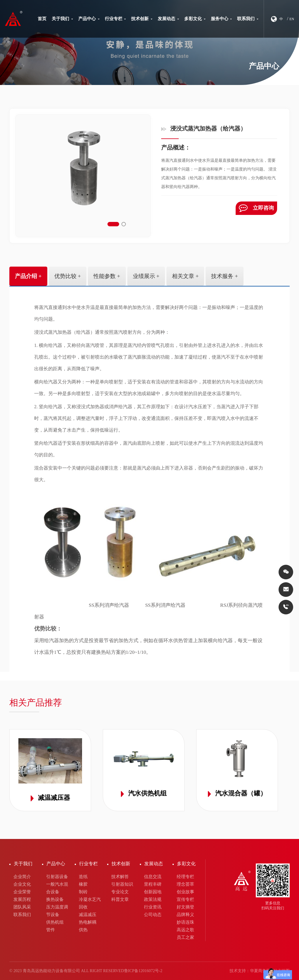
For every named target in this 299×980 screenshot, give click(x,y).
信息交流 (153, 877)
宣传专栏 (185, 899)
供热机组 (55, 922)
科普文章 (120, 899)
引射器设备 (57, 877)
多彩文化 (195, 19)
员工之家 (185, 937)
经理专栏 (185, 877)
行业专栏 (115, 19)
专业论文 (120, 892)
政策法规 (153, 899)
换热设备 (55, 899)
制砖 (83, 892)
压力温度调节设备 (57, 911)
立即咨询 (257, 208)
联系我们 (248, 19)
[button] (113, 224)
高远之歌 (185, 930)
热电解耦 (88, 922)
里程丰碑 (153, 884)
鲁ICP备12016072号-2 (143, 971)
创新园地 (153, 892)
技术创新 (142, 19)
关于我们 (62, 19)
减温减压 (88, 915)
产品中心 (89, 19)
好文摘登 (185, 907)
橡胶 (83, 884)
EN (292, 19)
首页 (42, 19)
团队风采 (22, 907)
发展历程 (22, 899)
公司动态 (153, 915)
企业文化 (22, 884)
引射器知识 (122, 884)
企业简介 (22, 877)
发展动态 (168, 19)
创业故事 (185, 892)
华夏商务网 (260, 971)
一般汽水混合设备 (57, 888)
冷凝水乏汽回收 (90, 903)
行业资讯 (153, 907)
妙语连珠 (185, 922)
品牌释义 (185, 915)
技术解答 (120, 877)
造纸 (83, 877)
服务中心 (221, 19)
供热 (83, 930)
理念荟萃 (185, 884)
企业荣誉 (22, 892)
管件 (51, 930)
